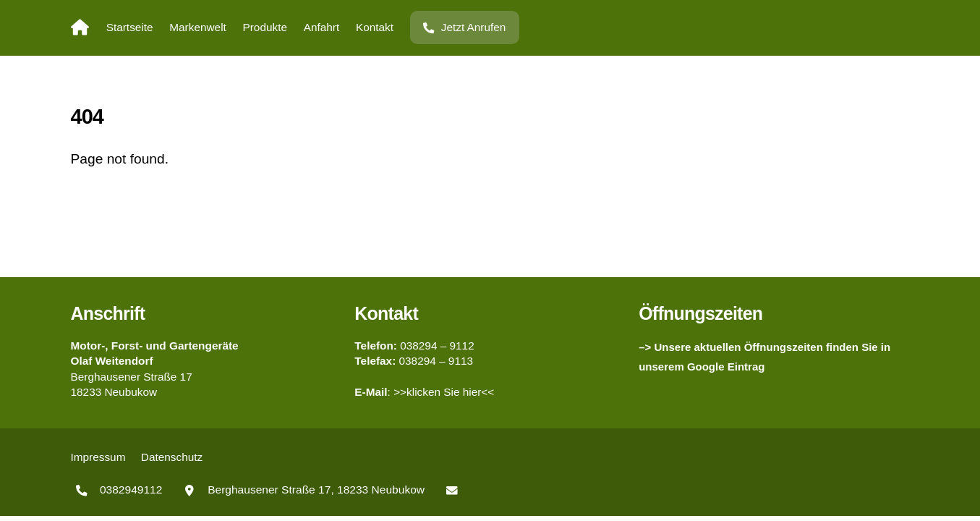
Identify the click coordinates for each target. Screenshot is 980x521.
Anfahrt (322, 27)
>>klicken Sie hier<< (444, 392)
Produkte (265, 27)
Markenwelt (198, 27)
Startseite (130, 27)
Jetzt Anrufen (464, 27)
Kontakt (375, 27)
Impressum (98, 457)
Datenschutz (172, 457)
